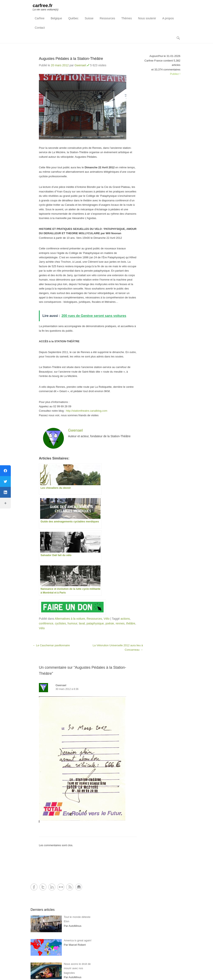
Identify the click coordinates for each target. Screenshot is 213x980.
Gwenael (80, 65)
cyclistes (60, 623)
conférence (46, 623)
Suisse (89, 18)
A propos (168, 18)
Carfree (40, 18)
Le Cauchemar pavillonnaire (51, 645)
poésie (110, 623)
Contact (40, 28)
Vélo (106, 619)
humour (72, 623)
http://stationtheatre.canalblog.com (87, 411)
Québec (73, 18)
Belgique (56, 18)
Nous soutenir (147, 18)
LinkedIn (52, 887)
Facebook (34, 887)
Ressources (107, 18)
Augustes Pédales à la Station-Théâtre (71, 59)
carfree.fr (43, 6)
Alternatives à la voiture (70, 619)
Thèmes (127, 18)
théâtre (131, 623)
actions (125, 619)
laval (82, 623)
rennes (120, 623)
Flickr (61, 887)
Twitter (43, 887)
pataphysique (95, 623)
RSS (70, 887)
